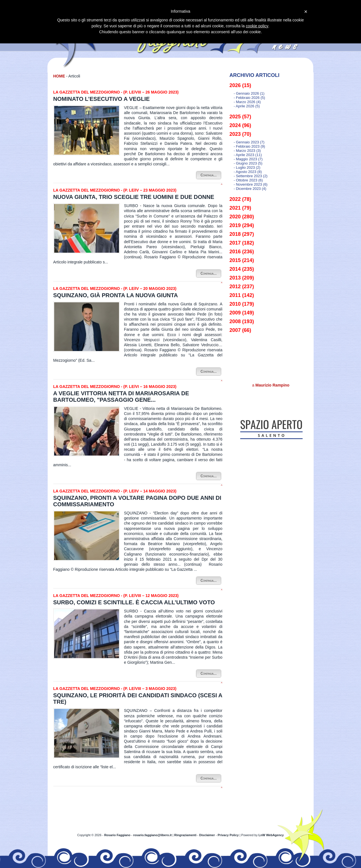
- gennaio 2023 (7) (249, 142)
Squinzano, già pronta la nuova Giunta (116, 295)
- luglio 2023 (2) (247, 167)
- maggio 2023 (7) (248, 159)
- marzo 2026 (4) (247, 102)
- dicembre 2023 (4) (250, 189)
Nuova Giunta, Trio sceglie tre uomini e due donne (134, 197)
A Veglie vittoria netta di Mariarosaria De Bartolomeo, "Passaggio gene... (121, 397)
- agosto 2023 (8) (248, 172)
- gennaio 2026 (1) (249, 93)
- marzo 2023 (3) (247, 151)
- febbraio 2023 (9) (249, 146)
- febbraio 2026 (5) (249, 98)
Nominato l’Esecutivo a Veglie (102, 99)
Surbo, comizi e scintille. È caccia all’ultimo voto (134, 602)
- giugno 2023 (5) (248, 163)
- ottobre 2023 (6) (248, 180)
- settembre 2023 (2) (251, 176)
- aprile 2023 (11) (248, 155)
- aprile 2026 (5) (247, 106)
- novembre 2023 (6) (251, 184)
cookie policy (257, 26)
